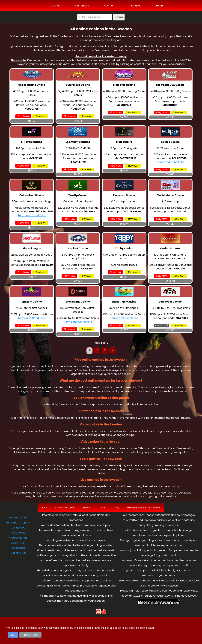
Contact (103, 508)
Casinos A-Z (18, 528)
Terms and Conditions (170, 162)
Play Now (23, 116)
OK (13, 635)
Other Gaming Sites (65, 508)
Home (44, 508)
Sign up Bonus (18, 538)
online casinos (18, 518)
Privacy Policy (30, 635)
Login (160, 6)
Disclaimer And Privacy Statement (144, 508)
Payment (110, 6)
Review (40, 116)
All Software (18, 533)
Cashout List (18, 553)
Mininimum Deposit (18, 523)
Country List (18, 543)
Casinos (55, 6)
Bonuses (136, 6)
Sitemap (87, 508)
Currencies (82, 6)
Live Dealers (18, 548)
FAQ (117, 508)
